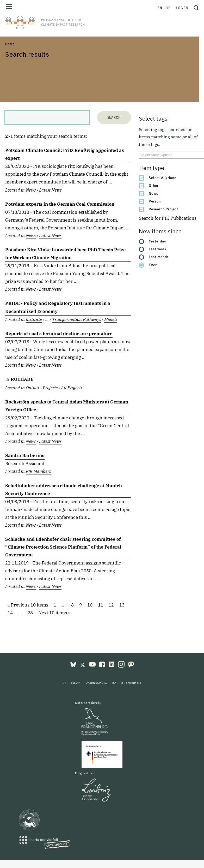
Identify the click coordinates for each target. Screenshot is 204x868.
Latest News (50, 190)
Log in (182, 8)
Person (155, 201)
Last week (158, 249)
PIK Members (38, 471)
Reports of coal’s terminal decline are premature (59, 334)
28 (30, 613)
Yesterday (157, 241)
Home (10, 44)
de (168, 8)
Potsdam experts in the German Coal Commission (60, 204)
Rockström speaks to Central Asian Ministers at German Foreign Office (67, 406)
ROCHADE (22, 379)
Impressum (72, 683)
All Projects (72, 388)
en (160, 8)
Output (33, 388)
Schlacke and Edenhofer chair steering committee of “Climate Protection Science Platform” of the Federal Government (63, 547)
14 (10, 613)
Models (111, 319)
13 (122, 605)
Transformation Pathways (76, 319)
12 (111, 605)
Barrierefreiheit (127, 683)
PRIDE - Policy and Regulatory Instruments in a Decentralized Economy (58, 307)
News (153, 193)
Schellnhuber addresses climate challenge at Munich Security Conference (64, 490)
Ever (153, 265)
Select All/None (163, 178)
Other (154, 186)
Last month (159, 257)
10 (90, 605)
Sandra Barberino (25, 455)
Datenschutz (96, 683)
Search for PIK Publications (168, 218)
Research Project (163, 209)
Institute (34, 319)
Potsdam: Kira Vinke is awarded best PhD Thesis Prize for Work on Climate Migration (66, 254)
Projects (50, 388)
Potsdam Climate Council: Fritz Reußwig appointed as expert (65, 154)
